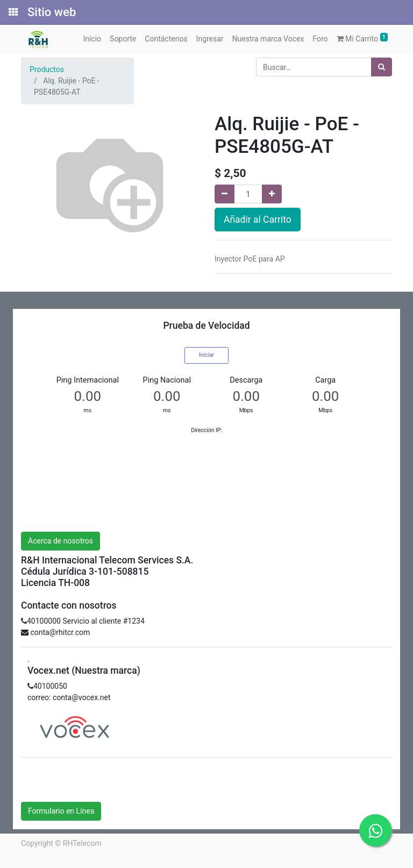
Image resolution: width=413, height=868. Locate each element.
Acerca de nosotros (60, 541)
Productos (47, 69)
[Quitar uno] (225, 194)
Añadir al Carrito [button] (258, 220)
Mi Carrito (362, 38)
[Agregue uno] (272, 194)
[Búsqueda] (382, 67)
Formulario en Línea (61, 811)
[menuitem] (92, 39)
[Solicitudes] (12, 12)
